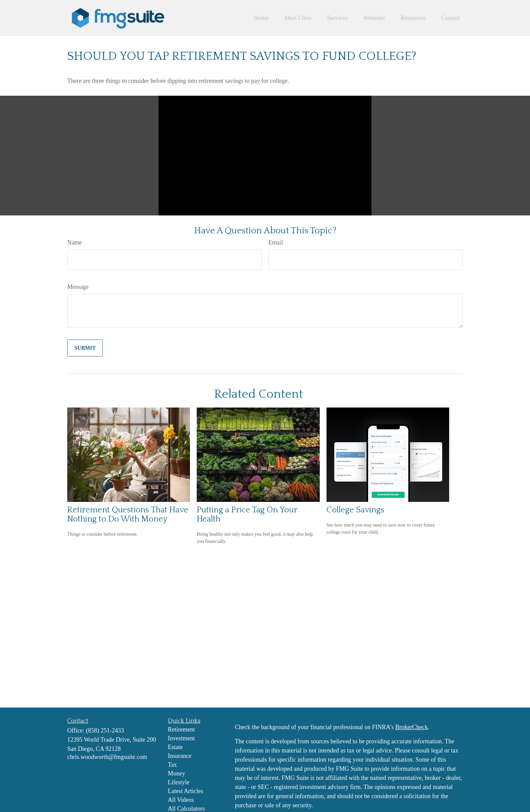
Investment (182, 738)
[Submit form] (85, 348)
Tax (173, 765)
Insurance (180, 756)
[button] (261, 18)
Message (78, 287)
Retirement (182, 729)
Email (276, 242)
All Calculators (186, 809)
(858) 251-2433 (105, 730)
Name (75, 242)
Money (177, 773)
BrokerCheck (411, 727)
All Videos (181, 800)
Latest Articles (186, 791)
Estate (175, 747)
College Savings (355, 510)
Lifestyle (179, 782)
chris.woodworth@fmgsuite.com (107, 757)
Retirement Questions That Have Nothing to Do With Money (128, 514)
